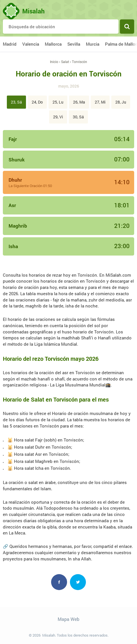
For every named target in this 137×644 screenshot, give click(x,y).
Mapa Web (68, 619)
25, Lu (58, 102)
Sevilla (74, 44)
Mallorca (53, 44)
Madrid (10, 44)
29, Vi (58, 117)
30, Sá (78, 117)
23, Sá (16, 102)
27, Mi (100, 102)
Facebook (59, 582)
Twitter (78, 582)
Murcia (93, 44)
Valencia (31, 44)
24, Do (37, 102)
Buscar (127, 27)
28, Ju (121, 102)
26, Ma (79, 102)
